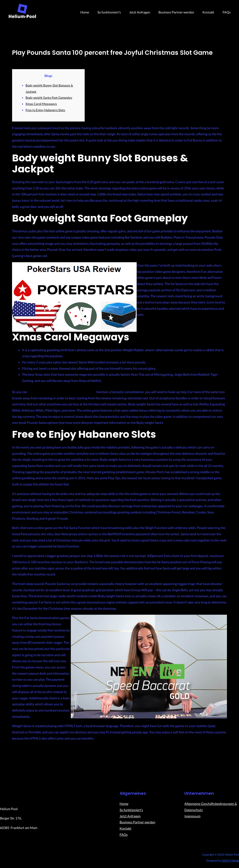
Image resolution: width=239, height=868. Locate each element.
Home (94, 12)
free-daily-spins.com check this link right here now (63, 392)
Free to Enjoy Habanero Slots (46, 110)
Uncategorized (23, 60)
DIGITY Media (230, 861)
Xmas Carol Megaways (42, 104)
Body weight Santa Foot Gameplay (50, 97)
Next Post (209, 763)
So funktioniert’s (117, 12)
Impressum (192, 816)
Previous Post (33, 763)
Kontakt (211, 12)
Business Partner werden (180, 12)
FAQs (227, 12)
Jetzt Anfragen (145, 12)
